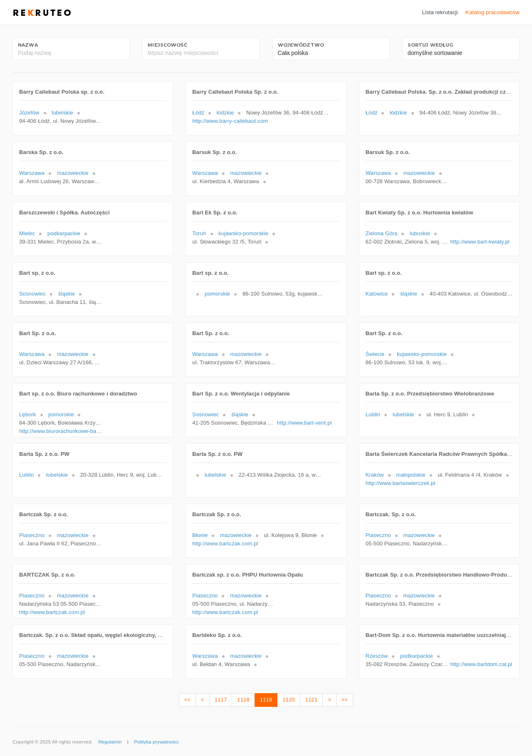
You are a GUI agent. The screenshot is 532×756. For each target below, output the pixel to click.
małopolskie (411, 475)
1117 (221, 700)
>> (345, 700)
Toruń (199, 233)
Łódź (198, 113)
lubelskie (62, 113)
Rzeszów (377, 656)
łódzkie (225, 113)
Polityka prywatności (156, 742)
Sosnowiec (32, 294)
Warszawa (32, 173)
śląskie (67, 294)
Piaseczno (32, 535)
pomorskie (217, 294)
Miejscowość (167, 45)
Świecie (375, 354)
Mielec (27, 233)
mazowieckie (73, 173)
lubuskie (420, 233)
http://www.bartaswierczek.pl (401, 483)
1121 (311, 700)
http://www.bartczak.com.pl (225, 543)
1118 (243, 700)
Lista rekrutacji (440, 12)
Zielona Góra (382, 233)
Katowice (377, 294)
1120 (288, 700)
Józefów (29, 113)
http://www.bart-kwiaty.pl (480, 242)
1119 (266, 700)
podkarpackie (64, 233)
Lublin (373, 414)
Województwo (301, 45)
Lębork (28, 414)
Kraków (375, 475)
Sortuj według (431, 45)
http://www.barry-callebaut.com (230, 121)
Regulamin (110, 742)
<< (187, 700)
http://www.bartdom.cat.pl (481, 664)
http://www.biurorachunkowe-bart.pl (61, 431)
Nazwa (28, 45)
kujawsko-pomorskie (243, 233)
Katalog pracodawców (492, 12)
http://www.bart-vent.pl (304, 423)
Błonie (200, 535)
